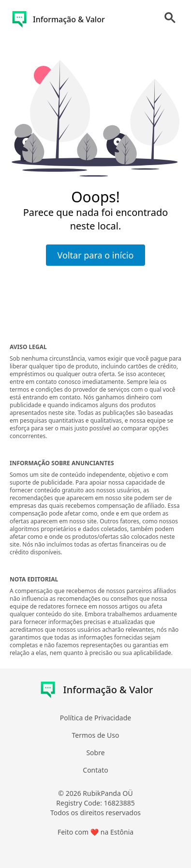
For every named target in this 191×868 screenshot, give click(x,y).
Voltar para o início (96, 255)
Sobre (95, 753)
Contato (95, 770)
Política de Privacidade (95, 718)
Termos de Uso (96, 735)
